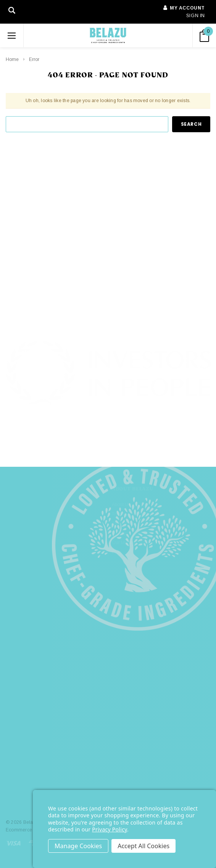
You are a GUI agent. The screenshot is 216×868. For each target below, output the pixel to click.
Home (12, 59)
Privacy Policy (110, 829)
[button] (108, 432)
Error (34, 59)
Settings (78, 846)
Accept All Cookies (143, 846)
